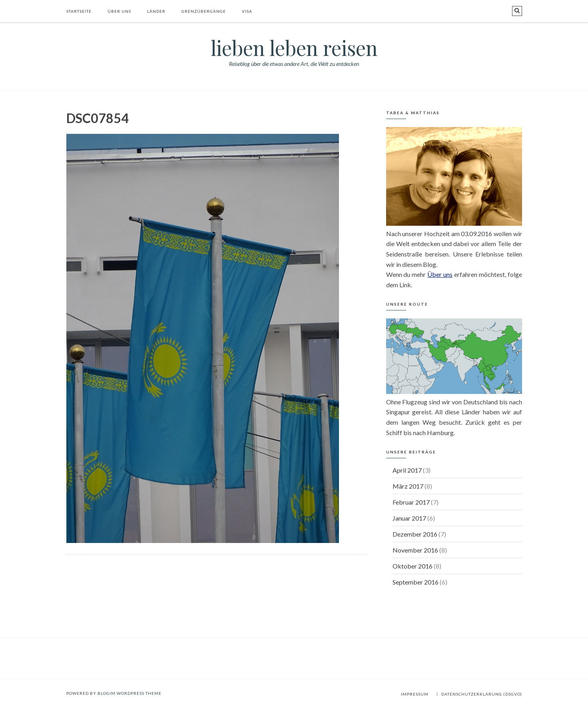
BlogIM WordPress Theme (130, 693)
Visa (247, 11)
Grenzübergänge (204, 11)
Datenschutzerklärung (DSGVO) (482, 694)
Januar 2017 (409, 518)
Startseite (79, 11)
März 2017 (408, 486)
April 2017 (407, 470)
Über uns (119, 11)
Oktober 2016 (413, 566)
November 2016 (415, 550)
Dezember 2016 (415, 534)
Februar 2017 (411, 502)
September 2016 (416, 582)
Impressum (415, 694)
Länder (156, 11)
